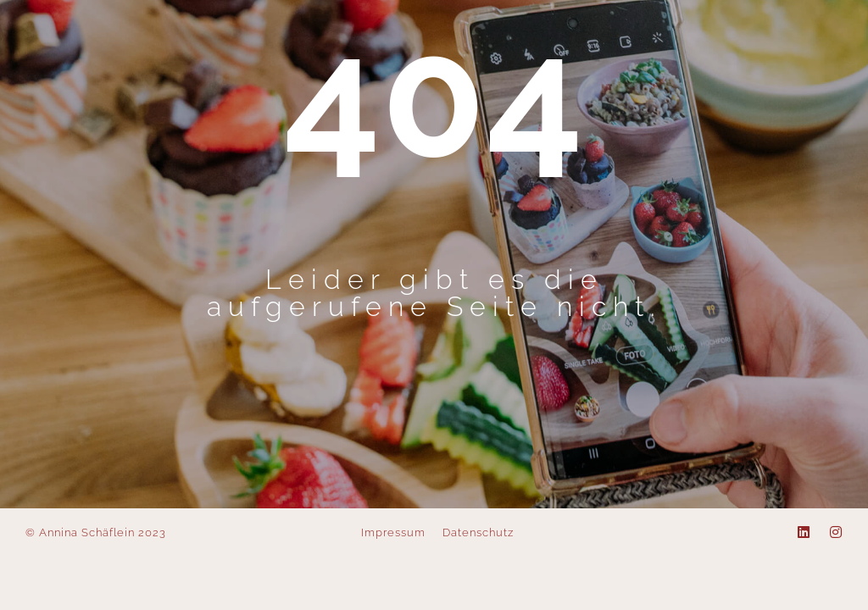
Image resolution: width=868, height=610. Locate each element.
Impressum (393, 532)
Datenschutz (478, 532)
